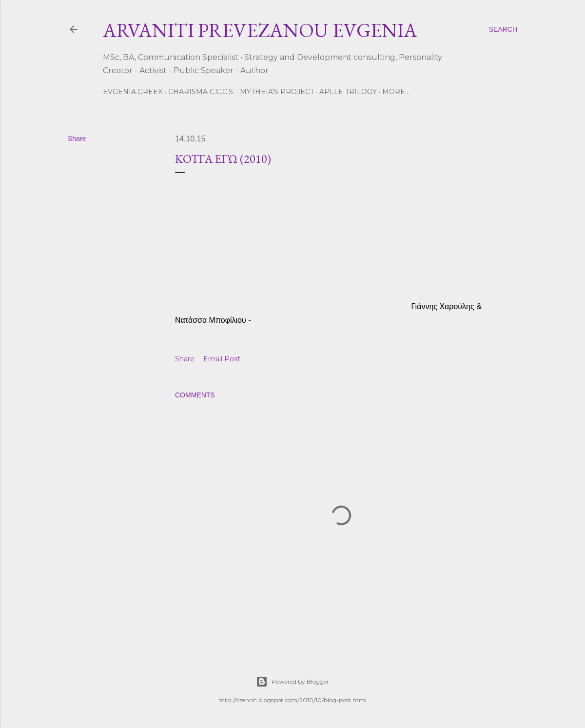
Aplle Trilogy (348, 92)
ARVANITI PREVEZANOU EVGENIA (260, 30)
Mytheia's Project (277, 92)
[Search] (503, 29)
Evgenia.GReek (133, 92)
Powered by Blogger (292, 682)
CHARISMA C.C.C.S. (201, 92)
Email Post (222, 359)
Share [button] (77, 138)
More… (396, 92)
